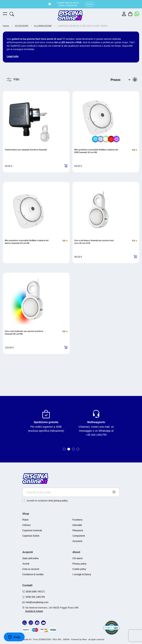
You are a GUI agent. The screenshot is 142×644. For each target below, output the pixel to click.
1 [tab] (64, 449)
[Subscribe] (114, 492)
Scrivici (90, 4)
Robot (25, 520)
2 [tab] (69, 449)
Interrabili (77, 525)
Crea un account (31, 569)
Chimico (26, 525)
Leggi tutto (13, 56)
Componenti (79, 536)
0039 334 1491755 (35, 597)
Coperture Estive (31, 536)
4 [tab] (78, 449)
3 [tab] (73, 449)
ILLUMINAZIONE (43, 26)
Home (6, 26)
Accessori (77, 541)
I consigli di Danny (82, 574)
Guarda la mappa (34, 611)
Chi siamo (78, 558)
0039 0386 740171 (35, 592)
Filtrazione (78, 530)
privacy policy (60, 501)
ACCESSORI (22, 26)
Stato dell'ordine (31, 558)
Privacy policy (79, 564)
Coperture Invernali (32, 530)
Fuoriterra (77, 520)
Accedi (26, 564)
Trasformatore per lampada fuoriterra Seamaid (26, 150)
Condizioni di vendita (33, 574)
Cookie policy (79, 569)
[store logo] (70, 15)
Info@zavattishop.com (37, 602)
